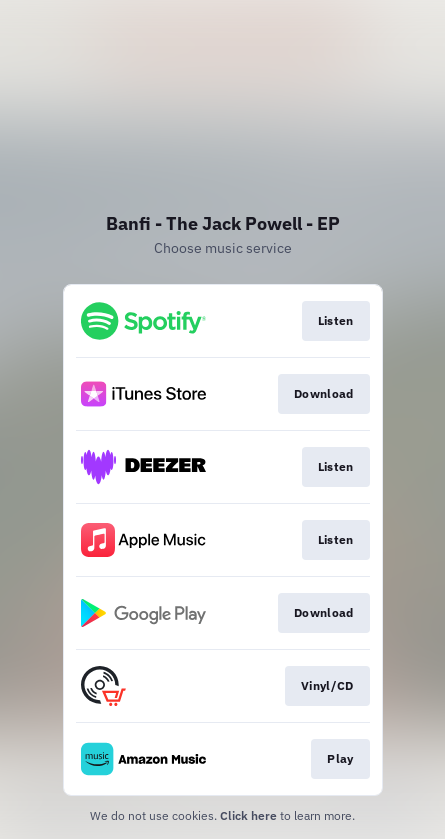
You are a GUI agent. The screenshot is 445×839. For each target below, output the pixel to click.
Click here (248, 815)
